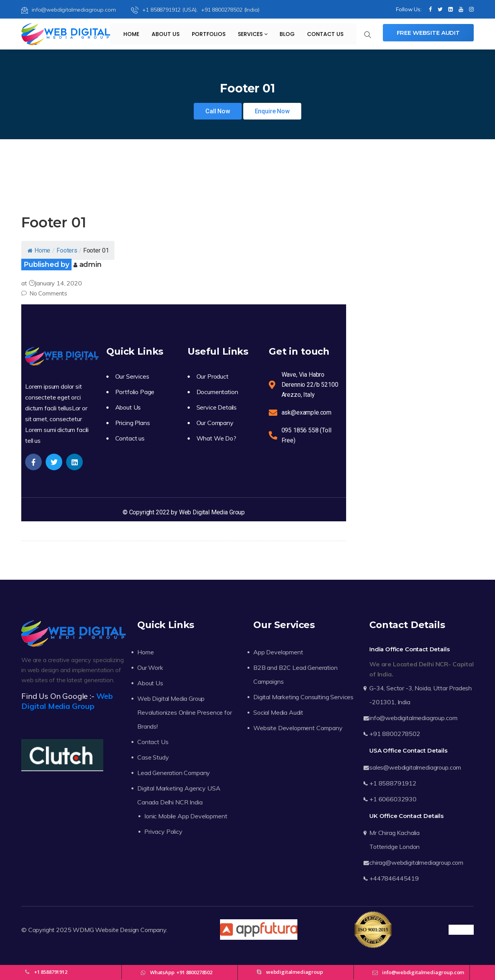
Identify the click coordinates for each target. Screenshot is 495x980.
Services (253, 34)
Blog (287, 34)
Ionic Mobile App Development (186, 816)
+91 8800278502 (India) (230, 10)
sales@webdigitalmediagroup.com (415, 767)
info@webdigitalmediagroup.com (68, 10)
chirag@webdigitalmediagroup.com (416, 862)
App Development (278, 652)
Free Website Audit (428, 33)
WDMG (83, 930)
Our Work (150, 668)
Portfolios (209, 34)
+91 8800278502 (395, 734)
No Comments (44, 293)
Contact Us (325, 34)
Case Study (153, 757)
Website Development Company (298, 728)
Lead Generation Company (174, 773)
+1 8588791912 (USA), (165, 10)
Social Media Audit (278, 712)
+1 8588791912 (393, 783)
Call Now (218, 111)
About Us (166, 34)
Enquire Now (272, 111)
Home (131, 34)
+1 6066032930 (393, 799)
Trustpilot (461, 930)
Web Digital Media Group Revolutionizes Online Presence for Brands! (185, 712)
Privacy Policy (163, 831)
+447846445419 (394, 878)
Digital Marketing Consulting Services (303, 697)
